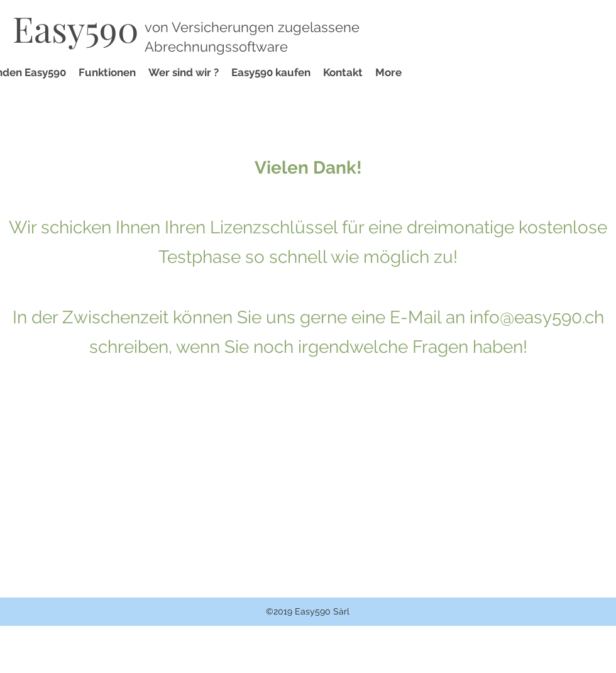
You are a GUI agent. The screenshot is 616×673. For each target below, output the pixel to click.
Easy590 (76, 28)
